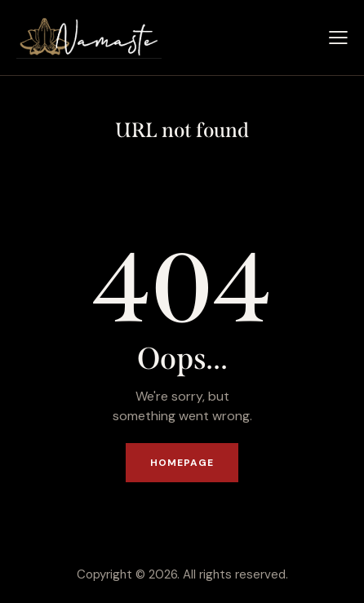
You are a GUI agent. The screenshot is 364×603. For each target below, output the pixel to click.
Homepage (182, 463)
